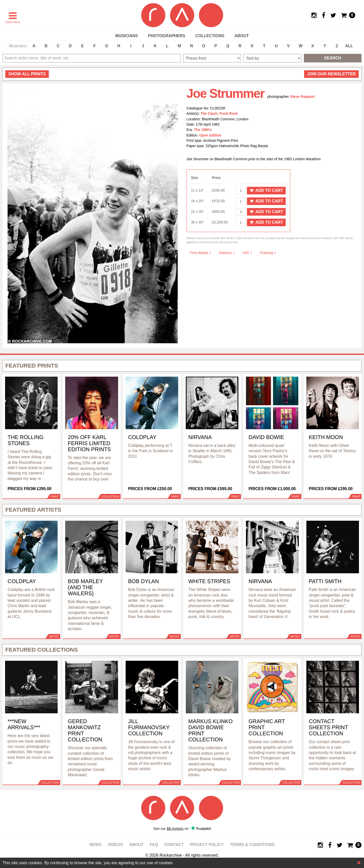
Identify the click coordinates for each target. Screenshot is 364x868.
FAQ (154, 845)
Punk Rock (229, 113)
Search (333, 58)
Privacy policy (207, 845)
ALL (349, 46)
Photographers (166, 36)
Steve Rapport (302, 97)
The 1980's (203, 130)
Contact (174, 845)
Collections (210, 36)
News (96, 845)
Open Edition (210, 135)
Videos (115, 845)
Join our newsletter (331, 74)
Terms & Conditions (252, 845)
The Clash (209, 113)
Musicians (127, 36)
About (242, 36)
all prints (27, 74)
